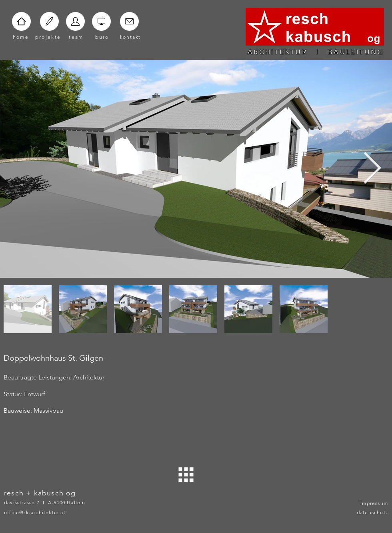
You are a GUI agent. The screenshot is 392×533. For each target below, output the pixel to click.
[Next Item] (372, 169)
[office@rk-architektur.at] (46, 512)
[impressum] (368, 503)
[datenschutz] (368, 512)
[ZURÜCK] (186, 474)
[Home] (21, 21)
